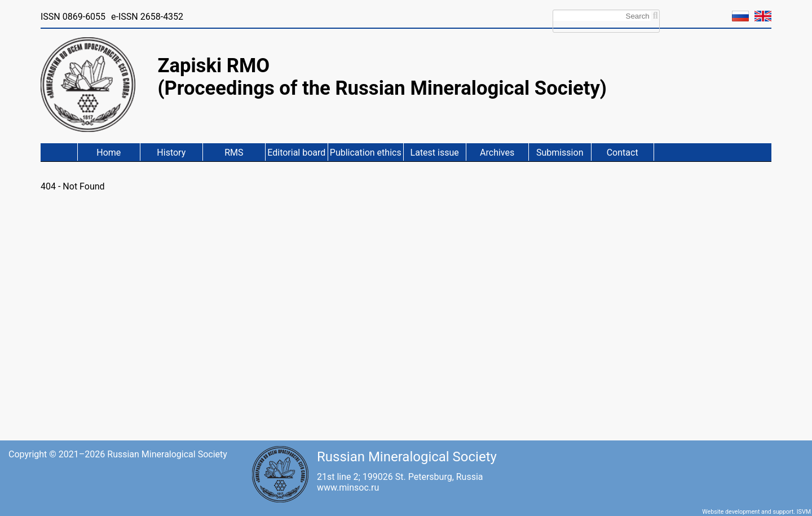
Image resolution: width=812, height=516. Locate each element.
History (171, 153)
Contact (623, 153)
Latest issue (435, 153)
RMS (234, 153)
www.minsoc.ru (348, 488)
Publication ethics (366, 153)
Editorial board (296, 153)
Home (109, 153)
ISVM (804, 512)
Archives (497, 153)
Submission (560, 153)
